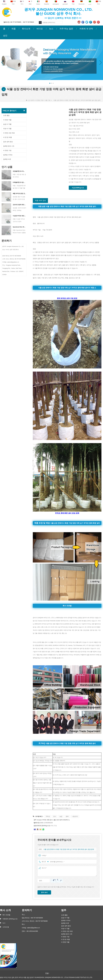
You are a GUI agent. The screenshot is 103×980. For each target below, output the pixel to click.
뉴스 (51, 29)
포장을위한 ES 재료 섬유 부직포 (19, 171)
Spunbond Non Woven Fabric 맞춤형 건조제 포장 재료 (19, 227)
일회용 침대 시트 (9, 146)
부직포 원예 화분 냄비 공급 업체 (67, 513)
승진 (5, 36)
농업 (61, 816)
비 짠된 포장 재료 (9, 133)
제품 (14, 29)
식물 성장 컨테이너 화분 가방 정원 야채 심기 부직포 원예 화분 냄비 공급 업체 (67, 849)
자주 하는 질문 (66, 29)
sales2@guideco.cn (33, 928)
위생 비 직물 (7, 129)
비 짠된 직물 (7, 120)
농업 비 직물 (7, 124)
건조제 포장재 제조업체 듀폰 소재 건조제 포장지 (19, 205)
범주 (33, 100)
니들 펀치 (75, 816)
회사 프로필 (6, 915)
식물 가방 (48, 100)
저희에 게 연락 (86, 29)
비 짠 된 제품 (8, 137)
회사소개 (26, 29)
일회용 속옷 (7, 159)
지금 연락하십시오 (78, 188)
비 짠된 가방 (39, 100)
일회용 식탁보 (8, 155)
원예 (67, 816)
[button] (50, 83)
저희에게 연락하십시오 (10, 919)
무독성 (48, 816)
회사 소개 (5, 910)
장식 (55, 816)
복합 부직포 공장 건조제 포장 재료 (19, 193)
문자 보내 (44, 892)
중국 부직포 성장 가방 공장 (67, 298)
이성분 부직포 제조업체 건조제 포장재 (19, 216)
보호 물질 (6, 115)
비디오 (40, 29)
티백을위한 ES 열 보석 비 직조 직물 (19, 182)
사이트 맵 (6, 927)
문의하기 (27, 910)
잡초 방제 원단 (8, 142)
